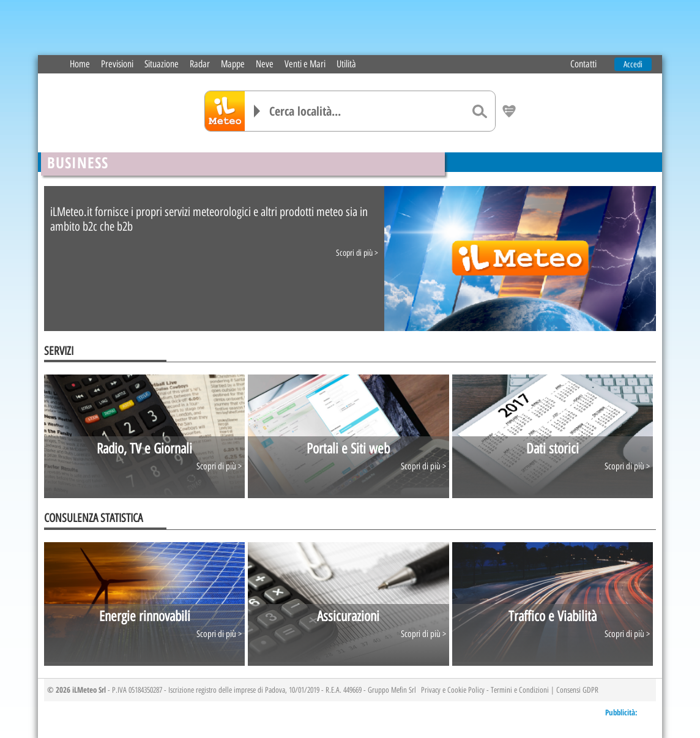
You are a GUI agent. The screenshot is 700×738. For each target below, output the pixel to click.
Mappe (233, 64)
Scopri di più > (357, 253)
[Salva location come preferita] (509, 111)
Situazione (162, 64)
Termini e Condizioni (520, 690)
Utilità (346, 64)
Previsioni (117, 64)
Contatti (583, 64)
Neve (265, 64)
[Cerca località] (367, 111)
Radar (200, 64)
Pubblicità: (621, 712)
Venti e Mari (305, 64)
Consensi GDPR (577, 690)
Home (80, 64)
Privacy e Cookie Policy (453, 690)
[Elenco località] (257, 111)
